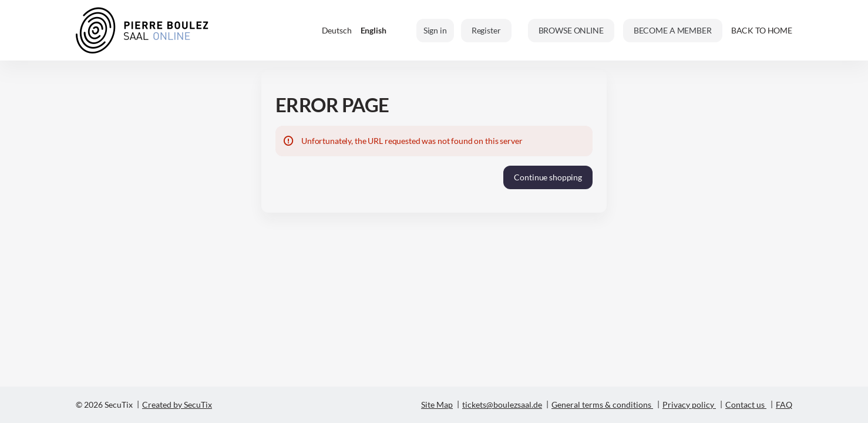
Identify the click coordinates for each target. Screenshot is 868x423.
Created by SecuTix (177, 404)
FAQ (784, 404)
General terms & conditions (601, 404)
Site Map (437, 404)
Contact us (745, 404)
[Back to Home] (142, 30)
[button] (571, 31)
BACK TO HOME (762, 30)
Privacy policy (688, 404)
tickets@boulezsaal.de (502, 404)
